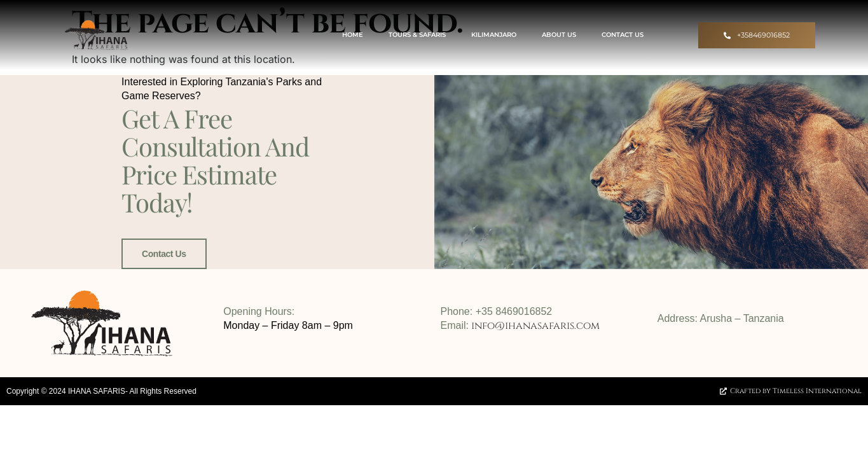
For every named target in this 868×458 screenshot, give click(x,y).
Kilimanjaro (494, 35)
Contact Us (164, 254)
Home (353, 35)
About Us (559, 35)
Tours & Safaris (417, 35)
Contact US (623, 35)
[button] (757, 35)
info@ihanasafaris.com (535, 326)
